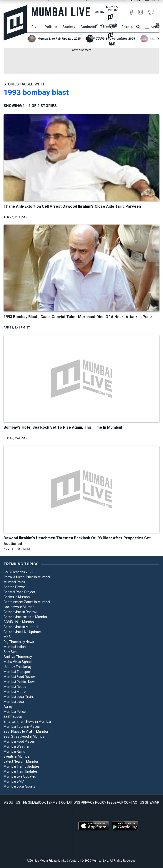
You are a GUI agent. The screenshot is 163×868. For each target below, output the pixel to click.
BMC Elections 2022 (18, 572)
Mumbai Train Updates (21, 771)
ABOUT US (12, 802)
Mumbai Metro (15, 692)
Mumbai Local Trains (19, 697)
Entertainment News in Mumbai (27, 722)
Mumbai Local (14, 702)
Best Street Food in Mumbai (24, 737)
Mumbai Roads (15, 687)
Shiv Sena (11, 652)
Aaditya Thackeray (18, 657)
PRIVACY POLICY (94, 802)
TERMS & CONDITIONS (63, 802)
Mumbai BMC (14, 781)
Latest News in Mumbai (21, 761)
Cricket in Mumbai (17, 597)
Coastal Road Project (19, 592)
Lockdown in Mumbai (19, 607)
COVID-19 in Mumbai (19, 622)
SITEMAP (152, 802)
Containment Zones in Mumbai (27, 602)
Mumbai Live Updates (20, 776)
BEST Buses (13, 717)
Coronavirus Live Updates (23, 632)
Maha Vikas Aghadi (18, 662)
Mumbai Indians (15, 647)
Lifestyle (109, 27)
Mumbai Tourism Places (22, 727)
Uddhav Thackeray (18, 667)
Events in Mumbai (17, 756)
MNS (7, 637)
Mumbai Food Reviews (20, 677)
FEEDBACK (115, 802)
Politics (51, 27)
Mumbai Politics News (20, 682)
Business (88, 27)
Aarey (8, 707)
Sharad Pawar (14, 587)
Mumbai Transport (17, 672)
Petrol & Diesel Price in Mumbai (27, 577)
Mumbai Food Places (19, 741)
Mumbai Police (15, 712)
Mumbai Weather (17, 746)
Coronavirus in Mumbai (21, 627)
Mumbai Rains (14, 582)
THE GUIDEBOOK (33, 802)
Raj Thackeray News (19, 642)
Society (69, 27)
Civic (35, 27)
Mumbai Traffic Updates (22, 766)
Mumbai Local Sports (19, 786)
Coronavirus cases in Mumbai (26, 617)
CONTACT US (134, 802)
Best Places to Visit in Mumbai (26, 732)
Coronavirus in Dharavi (20, 612)
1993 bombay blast (36, 92)
